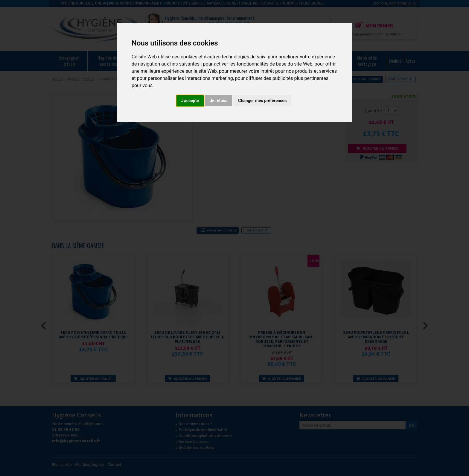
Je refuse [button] (218, 101)
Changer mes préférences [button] (262, 101)
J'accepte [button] (190, 101)
